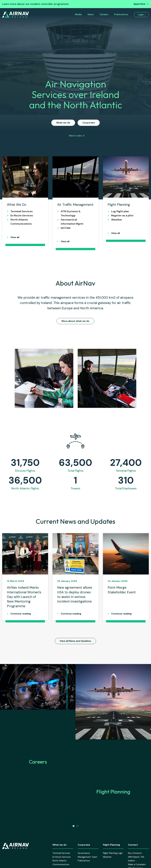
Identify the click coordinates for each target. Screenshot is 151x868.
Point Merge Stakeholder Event (122, 590)
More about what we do (75, 321)
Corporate (31, 25)
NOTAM (66, 228)
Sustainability (117, 25)
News (91, 14)
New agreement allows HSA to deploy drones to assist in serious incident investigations (75, 594)
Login (141, 15)
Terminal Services (22, 211)
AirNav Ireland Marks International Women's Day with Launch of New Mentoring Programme (24, 597)
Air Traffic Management (60, 25)
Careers (104, 14)
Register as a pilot (122, 215)
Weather (117, 220)
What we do (63, 123)
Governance (84, 863)
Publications (121, 14)
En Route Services (22, 215)
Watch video (75, 136)
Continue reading (21, 614)
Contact (138, 25)
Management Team (87, 867)
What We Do (17, 205)
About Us (11, 25)
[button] (74, 836)
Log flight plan (120, 211)
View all (15, 237)
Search (74, 33)
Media (78, 14)
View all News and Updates (75, 641)
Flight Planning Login (113, 863)
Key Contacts (135, 863)
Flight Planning (92, 25)
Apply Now (139, 4)
